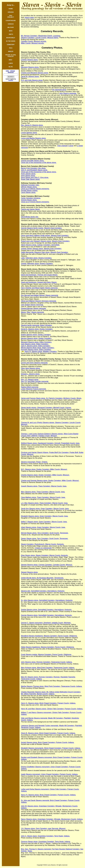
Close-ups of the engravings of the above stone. (39, 162)
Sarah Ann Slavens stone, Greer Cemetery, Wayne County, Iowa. (45, 509)
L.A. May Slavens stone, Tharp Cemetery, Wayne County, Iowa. (44, 503)
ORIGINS (11, 12)
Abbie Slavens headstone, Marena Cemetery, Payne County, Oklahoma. (48, 647)
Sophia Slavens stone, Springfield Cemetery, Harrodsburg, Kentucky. (46, 610)
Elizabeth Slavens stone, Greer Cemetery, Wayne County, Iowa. (45, 516)
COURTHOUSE (11, 21)
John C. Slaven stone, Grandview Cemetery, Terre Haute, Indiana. (45, 836)
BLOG (11, 67)
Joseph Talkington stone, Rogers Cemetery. (37, 264)
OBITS (11, 34)
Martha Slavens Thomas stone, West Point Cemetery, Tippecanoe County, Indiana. (52, 686)
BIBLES (11, 51)
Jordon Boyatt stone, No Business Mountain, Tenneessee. (42, 578)
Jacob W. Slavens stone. (30, 76)
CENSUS (11, 24)
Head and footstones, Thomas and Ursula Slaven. (39, 275)
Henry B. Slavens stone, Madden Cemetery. (41, 351)
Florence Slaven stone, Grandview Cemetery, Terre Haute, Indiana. (46, 842)
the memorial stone (59, 90)
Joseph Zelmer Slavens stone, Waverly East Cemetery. (41, 249)
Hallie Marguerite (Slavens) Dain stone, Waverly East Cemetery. (45, 252)
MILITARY (11, 27)
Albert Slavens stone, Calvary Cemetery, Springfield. (40, 245)
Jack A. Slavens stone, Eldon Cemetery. (36, 346)
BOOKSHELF (11, 38)
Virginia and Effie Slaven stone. (33, 161)
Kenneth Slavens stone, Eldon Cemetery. (36, 350)
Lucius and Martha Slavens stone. (34, 138)
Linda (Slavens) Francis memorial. (34, 389)
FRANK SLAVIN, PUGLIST (11, 56)
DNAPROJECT (11, 16)
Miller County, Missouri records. (33, 43)
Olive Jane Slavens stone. (31, 368)
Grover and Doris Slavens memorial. (34, 363)
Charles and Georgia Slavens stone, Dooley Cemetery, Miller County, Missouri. (50, 481)
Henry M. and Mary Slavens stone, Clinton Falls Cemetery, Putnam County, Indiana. (52, 709)
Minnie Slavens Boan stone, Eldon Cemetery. (38, 348)
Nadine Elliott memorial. (30, 387)
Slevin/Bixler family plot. (30, 217)
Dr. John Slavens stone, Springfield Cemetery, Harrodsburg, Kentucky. (47, 600)
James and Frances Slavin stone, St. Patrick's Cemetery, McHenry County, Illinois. (51, 398)
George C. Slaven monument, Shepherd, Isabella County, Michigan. (46, 623)
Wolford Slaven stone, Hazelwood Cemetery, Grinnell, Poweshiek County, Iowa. (50, 443)
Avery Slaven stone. (28, 174)
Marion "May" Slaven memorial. (33, 312)
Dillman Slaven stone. (29, 187)
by (12, 80)
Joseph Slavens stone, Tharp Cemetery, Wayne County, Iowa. (44, 486)
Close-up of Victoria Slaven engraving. (35, 202)
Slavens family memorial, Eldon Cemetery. (37, 325)
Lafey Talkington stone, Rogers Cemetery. (36, 258)
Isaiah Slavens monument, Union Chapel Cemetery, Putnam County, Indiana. (49, 774)
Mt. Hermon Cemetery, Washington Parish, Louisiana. (41, 36)
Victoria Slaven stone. (29, 200)
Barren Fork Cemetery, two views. (33, 168)
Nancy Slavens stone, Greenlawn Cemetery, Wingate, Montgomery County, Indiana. (52, 819)
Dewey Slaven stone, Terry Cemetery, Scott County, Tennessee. (45, 538)
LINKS (11, 63)
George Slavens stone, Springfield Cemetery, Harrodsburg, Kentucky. (47, 615)
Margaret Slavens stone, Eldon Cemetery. (36, 342)
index (7, 71)
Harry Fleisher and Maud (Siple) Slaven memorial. (39, 288)
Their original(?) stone (65, 146)
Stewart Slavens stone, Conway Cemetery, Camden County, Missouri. (47, 565)
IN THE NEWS (11, 41)
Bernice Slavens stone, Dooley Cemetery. (36, 338)
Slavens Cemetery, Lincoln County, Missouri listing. (40, 38)
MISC (11, 60)
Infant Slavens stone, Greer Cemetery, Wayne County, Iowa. (43, 527)
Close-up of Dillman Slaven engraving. (35, 189)
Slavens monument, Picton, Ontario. (34, 462)
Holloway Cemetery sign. (30, 185)
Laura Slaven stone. (28, 192)
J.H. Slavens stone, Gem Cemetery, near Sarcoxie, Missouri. (43, 828)
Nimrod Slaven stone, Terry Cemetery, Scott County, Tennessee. (45, 533)
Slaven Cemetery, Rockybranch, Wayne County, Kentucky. (43, 544)
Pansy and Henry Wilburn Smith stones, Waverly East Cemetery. (45, 235)
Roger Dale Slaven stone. (30, 179)
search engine (10, 79)
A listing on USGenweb (43, 548)
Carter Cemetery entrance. (31, 198)
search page (29, 17)
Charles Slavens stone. (30, 60)
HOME (11, 9)
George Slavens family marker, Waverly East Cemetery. (42, 228)
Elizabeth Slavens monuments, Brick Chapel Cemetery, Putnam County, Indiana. (51, 748)
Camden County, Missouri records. (34, 41)
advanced (11, 72)
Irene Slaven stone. (28, 176)
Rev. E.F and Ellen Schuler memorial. (35, 381)
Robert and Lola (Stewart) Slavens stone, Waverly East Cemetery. (45, 241)
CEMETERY (11, 45)
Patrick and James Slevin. (31, 209)
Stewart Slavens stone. (30, 572)
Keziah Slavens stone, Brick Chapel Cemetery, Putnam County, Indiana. (48, 742)
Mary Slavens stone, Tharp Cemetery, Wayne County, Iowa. (43, 492)
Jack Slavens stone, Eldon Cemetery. (35, 344)
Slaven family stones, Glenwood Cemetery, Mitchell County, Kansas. (46, 408)
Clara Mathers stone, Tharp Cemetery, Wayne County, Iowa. (43, 497)
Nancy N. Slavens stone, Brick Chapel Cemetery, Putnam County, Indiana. (48, 795)
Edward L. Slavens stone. (30, 374)
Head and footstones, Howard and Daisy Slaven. (39, 282)
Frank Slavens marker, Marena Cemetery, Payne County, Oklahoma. (46, 654)
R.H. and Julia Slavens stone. (32, 80)
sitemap (12, 71)
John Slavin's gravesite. (68, 93)
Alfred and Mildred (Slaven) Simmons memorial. (39, 301)
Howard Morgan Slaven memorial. (34, 308)
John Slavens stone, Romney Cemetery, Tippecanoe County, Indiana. (47, 662)
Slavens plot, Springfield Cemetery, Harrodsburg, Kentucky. (43, 591)
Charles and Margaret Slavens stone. (35, 73)
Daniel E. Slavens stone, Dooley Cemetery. (37, 329)
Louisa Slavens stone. (29, 133)
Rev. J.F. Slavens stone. (30, 379)
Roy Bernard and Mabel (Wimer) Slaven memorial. (40, 295)
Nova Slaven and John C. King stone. (35, 177)
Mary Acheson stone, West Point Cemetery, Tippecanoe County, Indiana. (48, 668)
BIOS (11, 31)
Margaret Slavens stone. (30, 67)
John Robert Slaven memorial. (32, 305)
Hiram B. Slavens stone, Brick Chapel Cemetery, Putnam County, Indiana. (48, 733)
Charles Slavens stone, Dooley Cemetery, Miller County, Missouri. (45, 475)
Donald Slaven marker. (29, 191)
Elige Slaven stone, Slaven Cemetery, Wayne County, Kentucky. (45, 555)
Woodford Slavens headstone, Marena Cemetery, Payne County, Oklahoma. (49, 636)
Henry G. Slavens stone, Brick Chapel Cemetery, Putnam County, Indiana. (48, 703)
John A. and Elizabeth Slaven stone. (34, 170)
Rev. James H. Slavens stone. (32, 125)
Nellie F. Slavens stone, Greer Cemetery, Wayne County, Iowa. (44, 522)
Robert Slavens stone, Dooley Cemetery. (36, 335)
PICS (11, 48)
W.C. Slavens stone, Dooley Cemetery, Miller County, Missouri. (44, 469)
